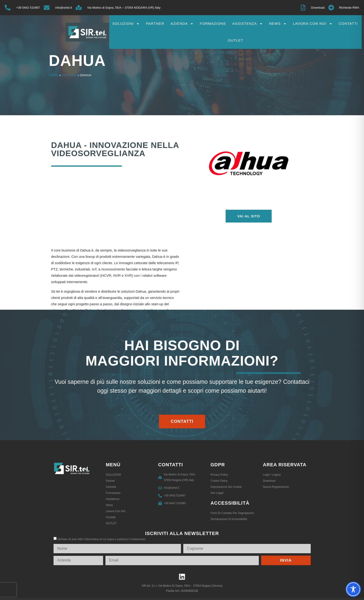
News (278, 24)
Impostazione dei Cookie (226, 487)
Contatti (348, 23)
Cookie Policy (219, 481)
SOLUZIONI (126, 24)
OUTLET (236, 40)
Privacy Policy (219, 475)
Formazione (213, 23)
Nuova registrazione (276, 487)
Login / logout (272, 475)
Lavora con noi (313, 24)
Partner (155, 23)
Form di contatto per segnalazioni (232, 513)
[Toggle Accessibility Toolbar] (353, 589)
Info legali (217, 493)
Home (54, 75)
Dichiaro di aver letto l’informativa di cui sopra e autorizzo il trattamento (101, 539)
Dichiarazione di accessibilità (229, 519)
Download (269, 481)
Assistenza (248, 24)
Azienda (182, 24)
